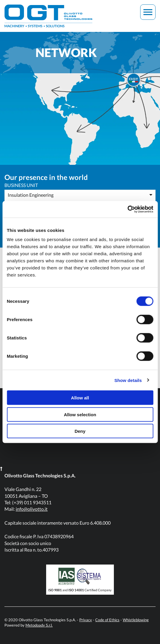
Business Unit (21, 185)
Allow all (80, 398)
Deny (80, 431)
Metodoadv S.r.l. (39, 625)
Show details (128, 380)
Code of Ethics (107, 620)
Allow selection (80, 414)
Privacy (86, 620)
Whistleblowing (136, 620)
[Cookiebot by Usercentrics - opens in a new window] (127, 209)
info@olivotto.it (32, 509)
